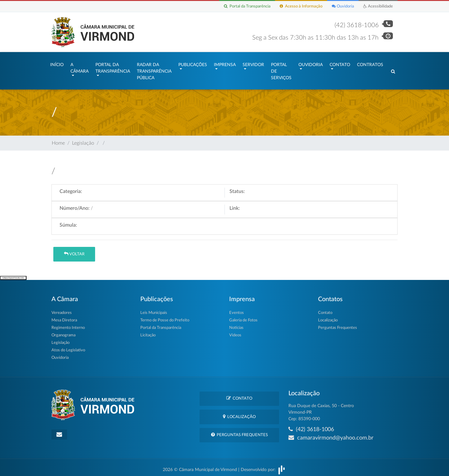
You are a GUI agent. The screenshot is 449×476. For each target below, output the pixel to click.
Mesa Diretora (64, 317)
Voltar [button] (74, 251)
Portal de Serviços (281, 70)
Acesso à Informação (301, 6)
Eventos (237, 310)
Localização (328, 317)
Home (58, 140)
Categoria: (71, 188)
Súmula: (68, 222)
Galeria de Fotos (243, 317)
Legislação (83, 140)
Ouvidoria (343, 6)
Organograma (63, 332)
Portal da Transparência (247, 6)
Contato (340, 63)
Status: (237, 188)
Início (57, 63)
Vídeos (235, 332)
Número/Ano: (75, 205)
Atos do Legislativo (68, 347)
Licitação (148, 332)
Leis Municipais (154, 310)
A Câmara (80, 67)
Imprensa (225, 63)
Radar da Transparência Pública (154, 70)
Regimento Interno (68, 325)
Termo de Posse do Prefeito (165, 317)
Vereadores (62, 310)
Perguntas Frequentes (338, 325)
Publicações (193, 63)
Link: (235, 205)
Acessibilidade (378, 6)
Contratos (370, 63)
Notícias (236, 325)
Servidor (253, 63)
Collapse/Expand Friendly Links (13, 275)
